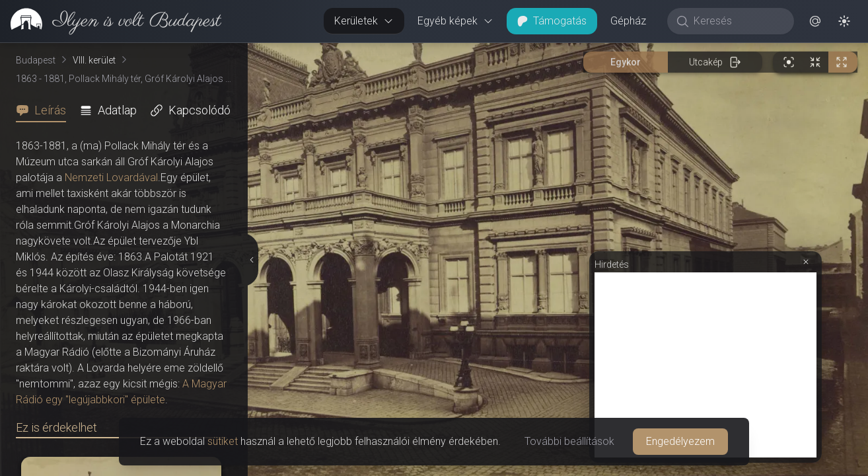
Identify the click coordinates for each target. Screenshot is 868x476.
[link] (111, 21)
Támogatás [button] (552, 21)
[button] (815, 21)
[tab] (45, 110)
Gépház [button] (628, 21)
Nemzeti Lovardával (111, 178)
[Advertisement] (705, 365)
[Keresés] (738, 21)
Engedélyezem (680, 441)
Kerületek (364, 21)
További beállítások (569, 441)
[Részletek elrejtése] (250, 260)
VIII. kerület (94, 60)
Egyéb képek (455, 21)
